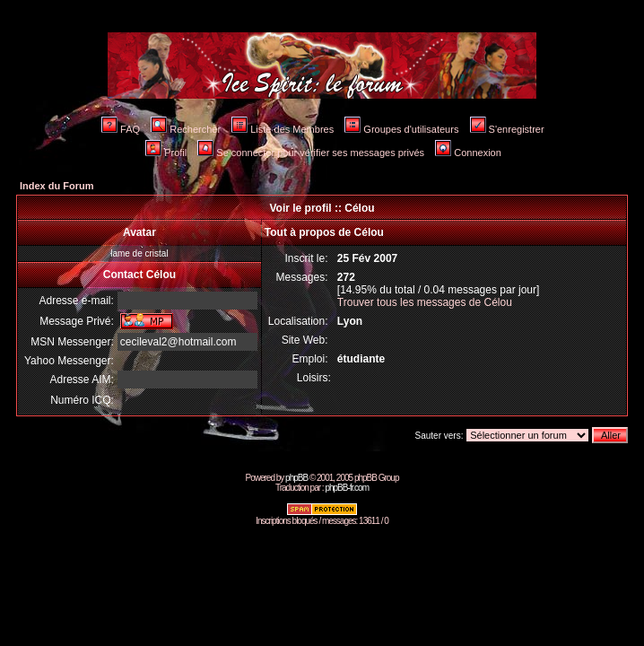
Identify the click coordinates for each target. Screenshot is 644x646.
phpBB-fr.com (347, 488)
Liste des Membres (283, 129)
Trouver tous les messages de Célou (425, 302)
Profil (166, 153)
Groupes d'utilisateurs (401, 129)
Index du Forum (57, 186)
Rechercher (186, 129)
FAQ (121, 129)
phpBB (296, 478)
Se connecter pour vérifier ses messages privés (311, 153)
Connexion (468, 153)
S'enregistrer (507, 129)
